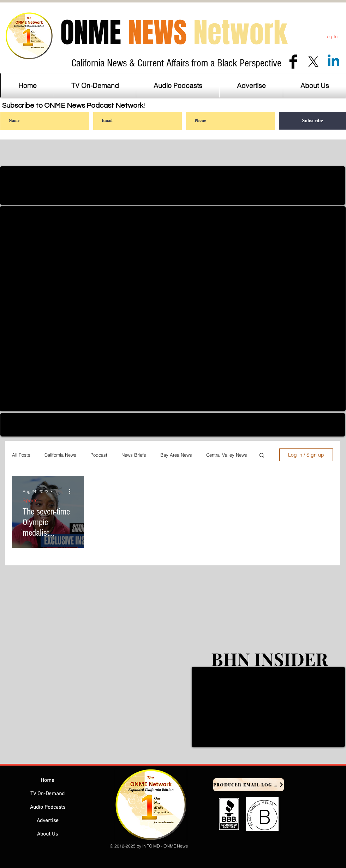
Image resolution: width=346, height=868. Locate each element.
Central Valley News (227, 455)
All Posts (21, 455)
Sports (30, 501)
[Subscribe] (312, 121)
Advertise (48, 821)
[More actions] (72, 492)
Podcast (99, 455)
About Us (47, 834)
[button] (251, 85)
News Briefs (134, 455)
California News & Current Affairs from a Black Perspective (176, 63)
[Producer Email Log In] (249, 785)
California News (60, 455)
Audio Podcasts (48, 807)
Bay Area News (176, 455)
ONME (174, 33)
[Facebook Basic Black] (293, 62)
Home (47, 780)
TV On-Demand (47, 794)
